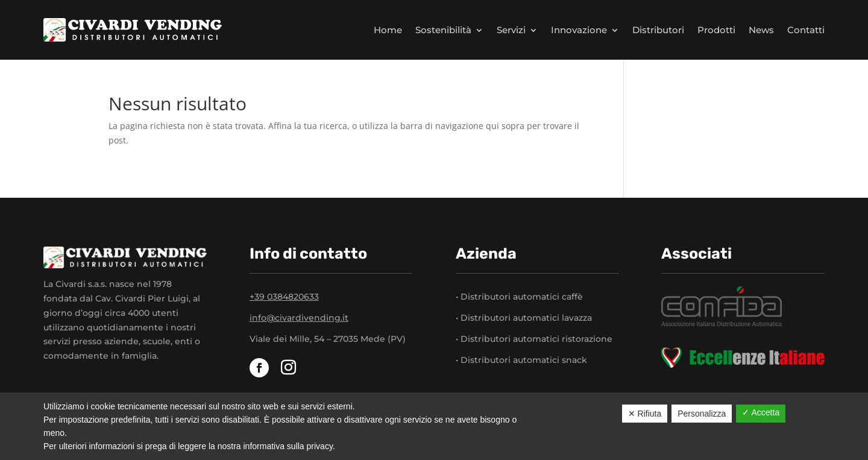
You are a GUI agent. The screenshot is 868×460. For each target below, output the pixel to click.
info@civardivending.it (299, 318)
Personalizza (702, 414)
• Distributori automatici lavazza (524, 318)
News (761, 30)
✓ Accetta (761, 412)
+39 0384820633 (284, 297)
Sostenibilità (443, 30)
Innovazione (579, 30)
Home (388, 30)
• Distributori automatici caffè (519, 297)
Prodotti (716, 30)
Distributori (658, 30)
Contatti (806, 30)
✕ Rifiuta (645, 414)
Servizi (511, 30)
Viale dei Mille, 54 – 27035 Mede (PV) (328, 339)
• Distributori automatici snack (521, 360)
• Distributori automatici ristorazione (534, 339)
